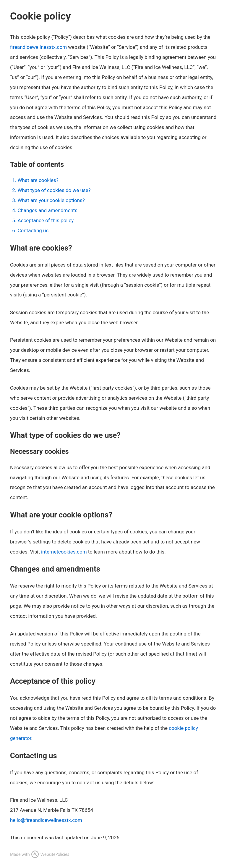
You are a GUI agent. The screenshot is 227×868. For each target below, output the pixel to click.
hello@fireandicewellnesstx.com (46, 820)
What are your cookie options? (51, 200)
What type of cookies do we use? (54, 190)
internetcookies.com (64, 552)
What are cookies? (38, 180)
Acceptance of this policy (46, 220)
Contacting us (33, 230)
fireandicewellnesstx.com (38, 47)
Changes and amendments (47, 210)
